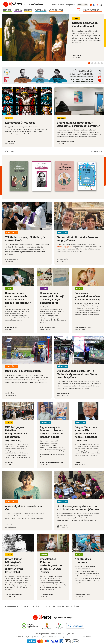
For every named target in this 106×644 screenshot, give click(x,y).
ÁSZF (74, 634)
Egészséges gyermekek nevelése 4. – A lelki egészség (87, 296)
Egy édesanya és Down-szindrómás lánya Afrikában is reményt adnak (52, 432)
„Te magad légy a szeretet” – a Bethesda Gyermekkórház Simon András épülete (77, 374)
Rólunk (54, 5)
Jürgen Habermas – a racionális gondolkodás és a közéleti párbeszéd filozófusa (87, 433)
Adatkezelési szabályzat (61, 634)
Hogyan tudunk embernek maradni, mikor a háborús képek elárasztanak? (18, 298)
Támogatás (83, 5)
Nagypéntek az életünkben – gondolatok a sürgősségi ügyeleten (79, 124)
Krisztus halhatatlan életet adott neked (85, 24)
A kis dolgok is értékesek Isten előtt (24, 507)
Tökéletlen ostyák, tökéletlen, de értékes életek (25, 239)
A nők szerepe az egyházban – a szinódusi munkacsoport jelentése (78, 507)
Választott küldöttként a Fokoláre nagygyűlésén (78, 239)
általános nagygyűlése (65, 246)
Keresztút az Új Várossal (20, 123)
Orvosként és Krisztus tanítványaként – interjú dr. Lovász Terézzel (51, 565)
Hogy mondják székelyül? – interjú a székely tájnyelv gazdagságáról (52, 298)
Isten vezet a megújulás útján (23, 371)
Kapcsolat (34, 634)
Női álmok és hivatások (83, 560)
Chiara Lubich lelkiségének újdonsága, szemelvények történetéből (14, 565)
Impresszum (44, 634)
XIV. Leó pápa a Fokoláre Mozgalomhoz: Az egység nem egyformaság (16, 433)
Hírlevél (61, 5)
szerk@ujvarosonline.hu (67, 637)
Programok (71, 5)
